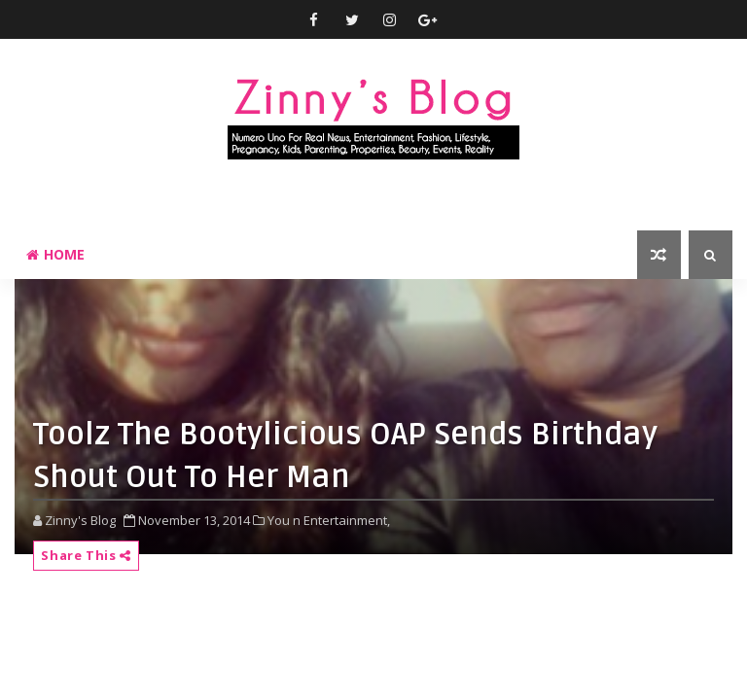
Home (55, 254)
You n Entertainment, (329, 520)
